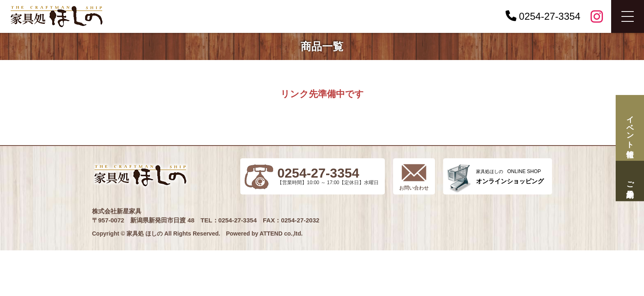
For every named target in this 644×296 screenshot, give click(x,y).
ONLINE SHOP (510, 177)
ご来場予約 (630, 181)
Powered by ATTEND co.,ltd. (264, 234)
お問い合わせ (414, 188)
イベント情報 (630, 128)
